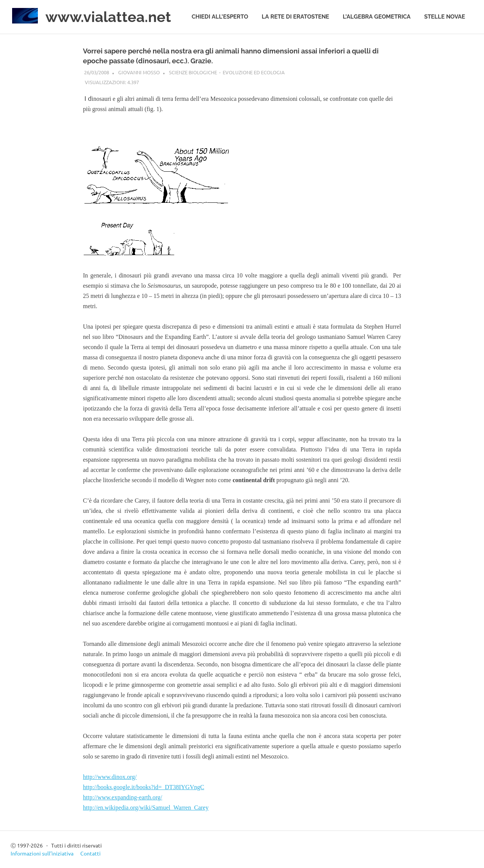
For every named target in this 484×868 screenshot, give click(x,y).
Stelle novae (445, 17)
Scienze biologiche (193, 72)
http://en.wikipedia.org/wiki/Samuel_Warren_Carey (146, 808)
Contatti (91, 853)
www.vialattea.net (108, 17)
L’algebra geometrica (377, 17)
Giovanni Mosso (139, 72)
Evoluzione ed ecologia (254, 72)
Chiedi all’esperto (220, 17)
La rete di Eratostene (295, 17)
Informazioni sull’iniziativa (42, 853)
